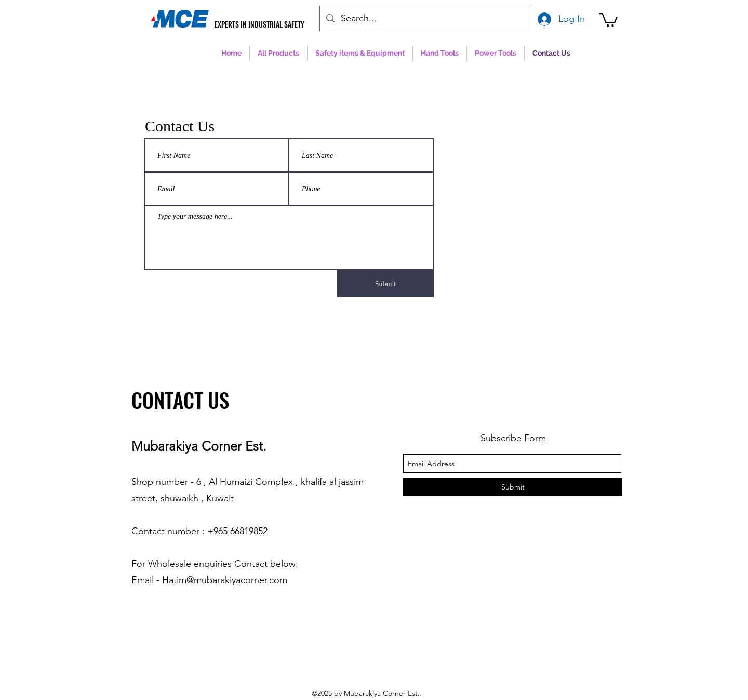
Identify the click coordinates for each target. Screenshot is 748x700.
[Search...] (424, 19)
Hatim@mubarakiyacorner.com (225, 580)
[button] (609, 19)
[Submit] (385, 284)
